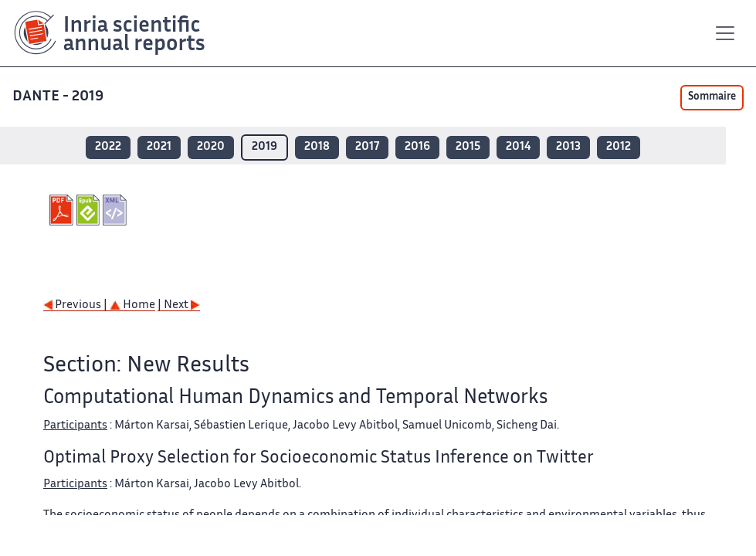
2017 (367, 147)
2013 (568, 147)
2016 (417, 147)
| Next (179, 305)
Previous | (76, 305)
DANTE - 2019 (59, 97)
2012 (619, 147)
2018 (317, 147)
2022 (108, 147)
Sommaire (712, 97)
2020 (211, 147)
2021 (159, 147)
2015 (468, 147)
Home (132, 305)
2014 (518, 147)
